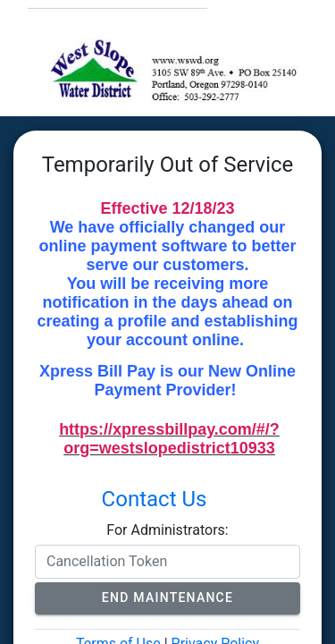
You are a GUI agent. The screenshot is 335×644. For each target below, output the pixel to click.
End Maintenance (167, 597)
